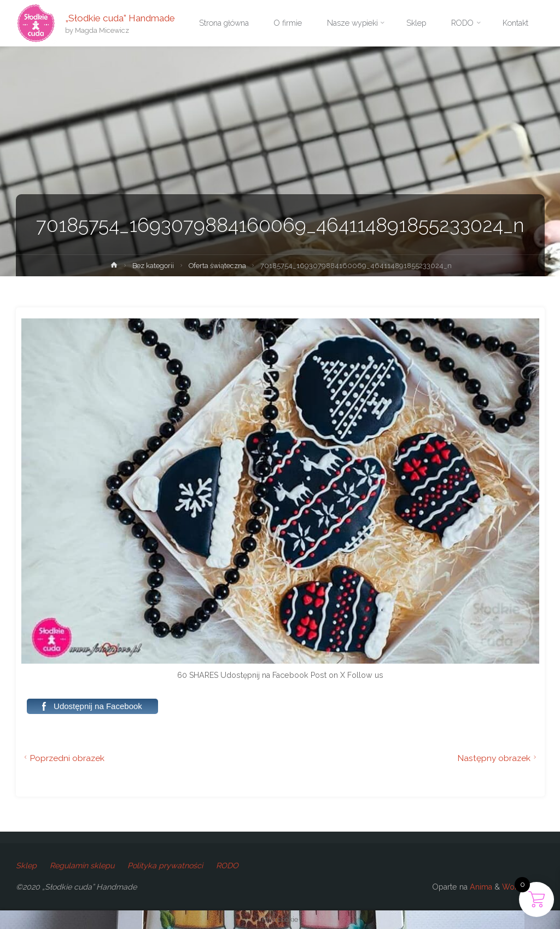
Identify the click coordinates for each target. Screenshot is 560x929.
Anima (480, 887)
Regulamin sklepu (82, 866)
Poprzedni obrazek (63, 758)
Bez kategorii (153, 266)
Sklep (26, 866)
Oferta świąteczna (217, 266)
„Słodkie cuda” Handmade (120, 18)
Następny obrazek (498, 758)
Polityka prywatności (165, 866)
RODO (227, 866)
